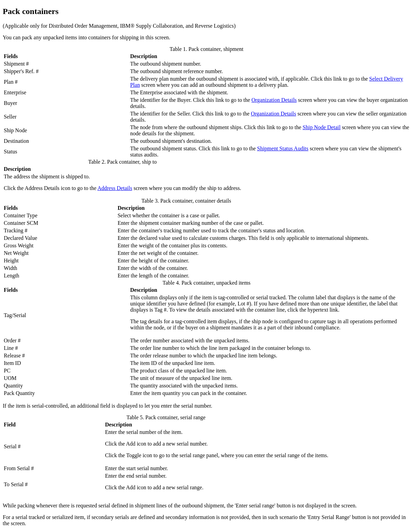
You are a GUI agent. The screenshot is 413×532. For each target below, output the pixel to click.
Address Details (115, 188)
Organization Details (274, 100)
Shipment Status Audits (283, 148)
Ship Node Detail (322, 127)
